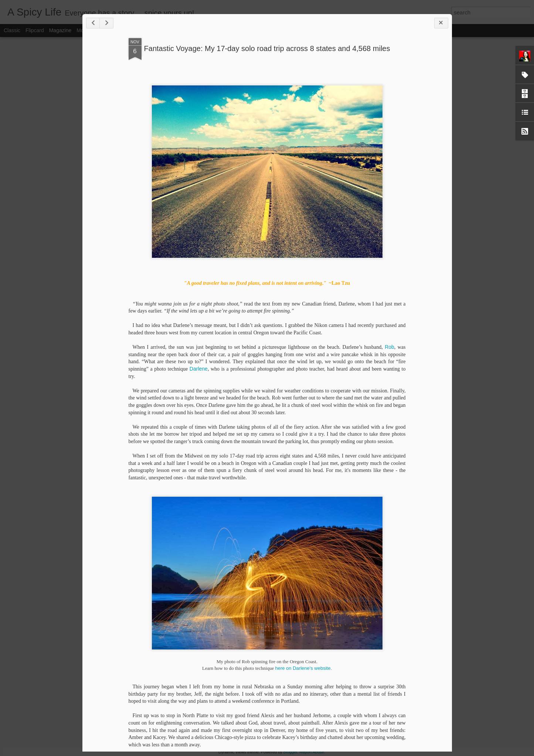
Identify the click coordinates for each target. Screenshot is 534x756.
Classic (12, 30)
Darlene (199, 369)
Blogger (290, 752)
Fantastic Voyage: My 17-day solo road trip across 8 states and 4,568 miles (267, 48)
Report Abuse (312, 752)
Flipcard (35, 30)
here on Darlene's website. (303, 668)
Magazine (60, 30)
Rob (390, 347)
